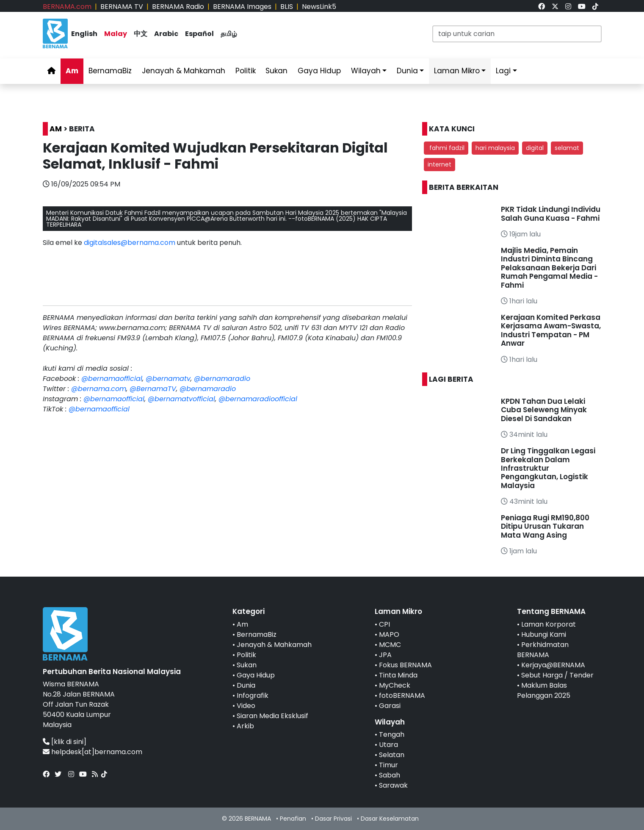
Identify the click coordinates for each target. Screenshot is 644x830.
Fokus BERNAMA (405, 665)
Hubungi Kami (544, 634)
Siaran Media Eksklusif (272, 716)
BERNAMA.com (67, 7)
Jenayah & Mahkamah (184, 71)
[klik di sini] (69, 742)
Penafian (293, 819)
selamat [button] (567, 148)
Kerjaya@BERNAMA (553, 665)
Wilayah (366, 71)
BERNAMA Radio (178, 7)
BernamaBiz (110, 71)
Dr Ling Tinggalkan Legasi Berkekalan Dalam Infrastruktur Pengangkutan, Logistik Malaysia (548, 468)
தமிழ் (229, 34)
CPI (384, 624)
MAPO (389, 634)
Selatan (392, 755)
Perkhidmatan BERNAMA (543, 650)
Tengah (392, 734)
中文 (141, 34)
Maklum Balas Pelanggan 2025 (544, 690)
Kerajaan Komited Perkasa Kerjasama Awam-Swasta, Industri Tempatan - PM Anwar (551, 330)
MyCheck (395, 685)
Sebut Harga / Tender (557, 675)
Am (72, 71)
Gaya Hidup (319, 71)
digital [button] (535, 148)
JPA (385, 655)
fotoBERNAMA (402, 695)
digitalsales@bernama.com (130, 243)
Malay (116, 34)
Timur (388, 765)
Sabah (390, 775)
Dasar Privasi (333, 819)
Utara (388, 745)
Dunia (407, 71)
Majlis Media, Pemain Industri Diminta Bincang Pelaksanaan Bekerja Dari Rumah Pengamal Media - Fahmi (549, 268)
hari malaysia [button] (495, 148)
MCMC (390, 645)
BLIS (287, 7)
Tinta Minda (398, 675)
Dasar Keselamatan (390, 819)
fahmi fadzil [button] (446, 148)
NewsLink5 (319, 7)
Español (199, 34)
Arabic (166, 34)
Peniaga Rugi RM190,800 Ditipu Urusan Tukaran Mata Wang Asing (545, 526)
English (84, 34)
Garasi (390, 706)
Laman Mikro (457, 71)
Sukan (276, 71)
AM (56, 129)
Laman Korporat (549, 624)
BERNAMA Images (242, 7)
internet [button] (439, 164)
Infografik (253, 695)
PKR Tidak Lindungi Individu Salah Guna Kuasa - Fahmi (551, 214)
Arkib (245, 726)
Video (246, 706)
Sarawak (393, 785)
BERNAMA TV (122, 7)
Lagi (503, 71)
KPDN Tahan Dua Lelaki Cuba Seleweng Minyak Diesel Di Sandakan (544, 410)
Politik (246, 71)
